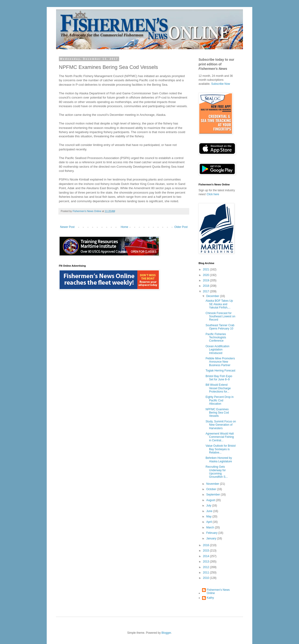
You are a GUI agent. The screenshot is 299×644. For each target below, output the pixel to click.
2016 (206, 545)
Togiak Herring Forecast (220, 371)
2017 (206, 291)
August (211, 500)
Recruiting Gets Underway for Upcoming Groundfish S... (217, 472)
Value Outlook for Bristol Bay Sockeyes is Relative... (221, 449)
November (213, 484)
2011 (206, 573)
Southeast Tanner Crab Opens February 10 (220, 327)
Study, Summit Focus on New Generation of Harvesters (221, 425)
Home (125, 227)
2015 (206, 551)
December (213, 296)
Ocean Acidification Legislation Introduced (217, 350)
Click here (213, 194)
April (209, 522)
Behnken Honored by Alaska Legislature (219, 460)
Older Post (181, 227)
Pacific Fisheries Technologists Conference (216, 338)
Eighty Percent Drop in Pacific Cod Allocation (220, 400)
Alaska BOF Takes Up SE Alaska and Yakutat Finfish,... (219, 304)
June (210, 511)
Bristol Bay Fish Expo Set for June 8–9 (219, 378)
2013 (206, 562)
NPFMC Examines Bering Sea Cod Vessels (217, 413)
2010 (206, 578)
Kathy (210, 598)
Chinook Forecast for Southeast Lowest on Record (220, 317)
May (209, 517)
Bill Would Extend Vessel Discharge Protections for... (218, 388)
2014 (206, 556)
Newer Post (67, 227)
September (214, 495)
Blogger (166, 633)
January (212, 538)
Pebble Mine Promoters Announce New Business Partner (220, 362)
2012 (206, 567)
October (212, 489)
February (212, 533)
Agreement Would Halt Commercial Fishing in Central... (220, 437)
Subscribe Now (221, 84)
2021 (206, 269)
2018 (206, 286)
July (209, 506)
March (211, 527)
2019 (206, 280)
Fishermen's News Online (218, 591)
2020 (206, 275)
